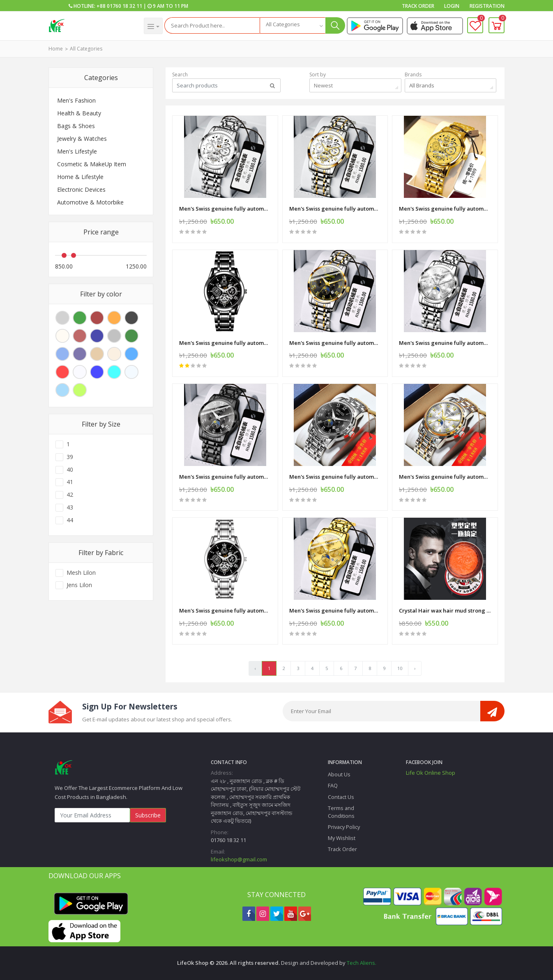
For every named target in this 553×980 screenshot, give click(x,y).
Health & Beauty (79, 113)
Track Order (418, 6)
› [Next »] (415, 668)
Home (56, 49)
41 (70, 482)
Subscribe (148, 815)
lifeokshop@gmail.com (239, 859)
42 (70, 495)
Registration (487, 6)
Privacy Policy (344, 827)
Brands (413, 75)
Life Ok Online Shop (431, 773)
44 (70, 520)
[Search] (212, 25)
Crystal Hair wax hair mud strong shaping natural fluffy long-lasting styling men (445, 610)
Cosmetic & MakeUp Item (92, 164)
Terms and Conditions (341, 812)
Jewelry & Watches (82, 139)
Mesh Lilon (81, 573)
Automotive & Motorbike (90, 202)
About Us (339, 774)
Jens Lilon (79, 585)
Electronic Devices (81, 189)
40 (70, 470)
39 (70, 457)
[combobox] (293, 25)
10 (400, 668)
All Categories (86, 49)
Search (180, 75)
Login (452, 6)
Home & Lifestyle (80, 177)
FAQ (333, 785)
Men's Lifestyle (77, 151)
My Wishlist (342, 838)
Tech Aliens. (362, 963)
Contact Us (341, 797)
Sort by (318, 75)
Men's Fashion (76, 100)
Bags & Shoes (76, 126)
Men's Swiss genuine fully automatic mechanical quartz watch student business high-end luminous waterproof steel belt (225, 209)
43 (70, 507)
